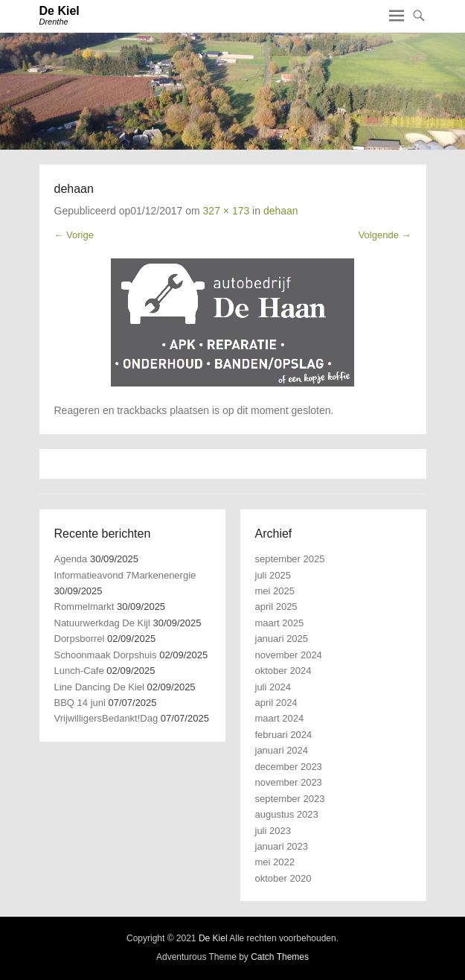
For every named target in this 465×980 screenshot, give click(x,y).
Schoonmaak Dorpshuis (106, 655)
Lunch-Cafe (79, 671)
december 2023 (289, 767)
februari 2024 (284, 735)
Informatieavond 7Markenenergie (125, 575)
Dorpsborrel (80, 639)
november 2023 (289, 782)
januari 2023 (282, 846)
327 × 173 (227, 211)
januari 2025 (282, 639)
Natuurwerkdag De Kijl (102, 623)
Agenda (71, 559)
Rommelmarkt (84, 607)
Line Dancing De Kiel (99, 687)
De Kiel (60, 11)
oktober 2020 (283, 878)
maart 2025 (280, 623)
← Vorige (74, 235)
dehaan (281, 211)
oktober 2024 (283, 671)
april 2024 (276, 703)
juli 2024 (273, 687)
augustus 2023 (287, 814)
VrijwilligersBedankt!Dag (106, 718)
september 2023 (290, 799)
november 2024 (289, 655)
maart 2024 (280, 718)
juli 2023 (273, 831)
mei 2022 (275, 862)
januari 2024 (282, 750)
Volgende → (385, 235)
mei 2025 (275, 591)
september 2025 (290, 559)
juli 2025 (273, 575)
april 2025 (276, 607)
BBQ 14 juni (80, 703)
